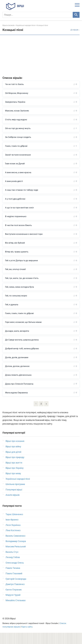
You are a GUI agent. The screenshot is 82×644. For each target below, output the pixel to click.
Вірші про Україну (15, 479)
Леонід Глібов (13, 568)
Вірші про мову (13, 485)
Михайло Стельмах (16, 612)
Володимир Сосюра (16, 552)
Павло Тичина (13, 579)
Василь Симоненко (15, 547)
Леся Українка (13, 536)
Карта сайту (27, 638)
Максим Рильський (16, 558)
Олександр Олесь (15, 574)
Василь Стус (12, 563)
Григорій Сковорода (16, 590)
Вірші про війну (13, 458)
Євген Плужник (14, 601)
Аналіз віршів (13, 506)
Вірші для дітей (13, 463)
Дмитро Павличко (15, 595)
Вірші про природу (15, 468)
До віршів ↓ (75, 30)
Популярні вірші (14, 501)
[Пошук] (37, 15)
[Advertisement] (41, 56)
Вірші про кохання (15, 452)
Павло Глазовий (14, 585)
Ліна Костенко (13, 542)
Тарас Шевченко (14, 525)
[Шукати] (76, 15)
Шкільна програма (15, 495)
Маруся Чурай (13, 606)
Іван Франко (12, 531)
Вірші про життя (14, 474)
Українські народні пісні (18, 490)
